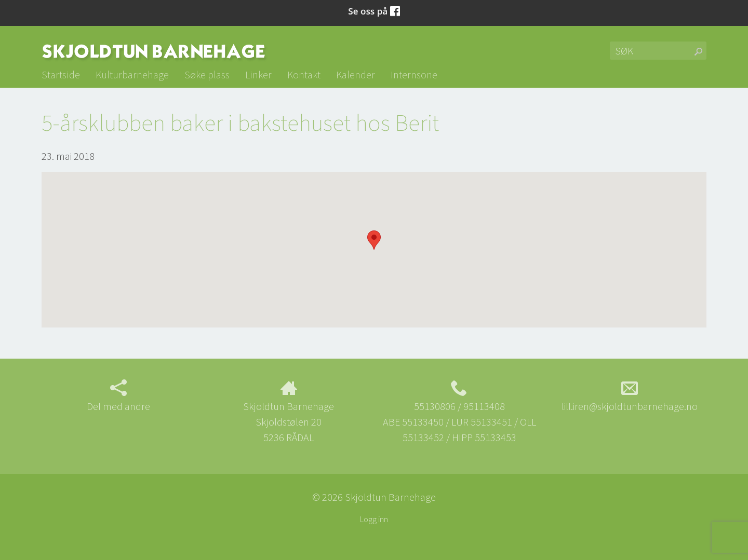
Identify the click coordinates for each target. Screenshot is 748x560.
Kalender (356, 74)
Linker (258, 74)
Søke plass (207, 74)
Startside (61, 74)
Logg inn (374, 519)
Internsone (414, 74)
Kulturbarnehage (132, 74)
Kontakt (304, 74)
